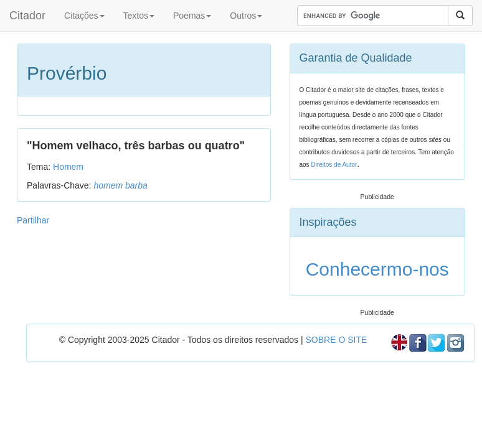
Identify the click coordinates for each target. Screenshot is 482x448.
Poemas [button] (192, 16)
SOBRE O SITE (336, 340)
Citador (27, 16)
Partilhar (33, 220)
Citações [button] (84, 16)
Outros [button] (246, 16)
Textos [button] (139, 16)
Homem (68, 167)
